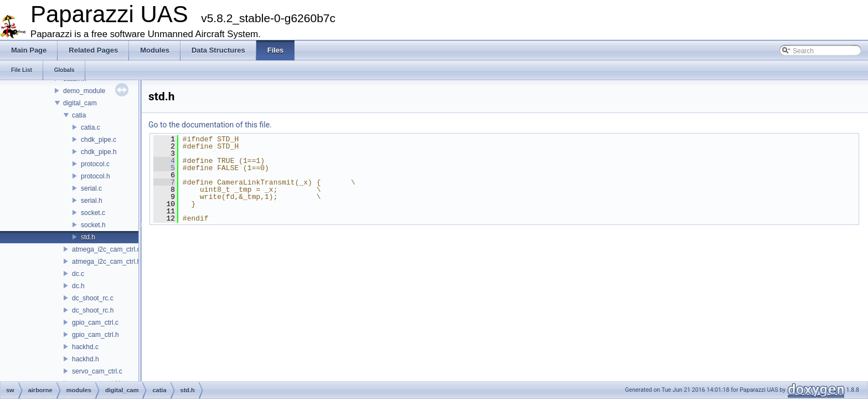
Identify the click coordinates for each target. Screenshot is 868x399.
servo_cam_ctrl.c (97, 371)
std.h (88, 237)
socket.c (93, 213)
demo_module (84, 91)
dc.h (78, 286)
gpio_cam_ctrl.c (95, 323)
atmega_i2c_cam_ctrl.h (106, 262)
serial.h (92, 201)
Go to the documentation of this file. (210, 125)
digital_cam (80, 103)
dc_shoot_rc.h (93, 310)
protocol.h (95, 176)
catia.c (91, 127)
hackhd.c (85, 347)
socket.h (93, 225)
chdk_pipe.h (99, 152)
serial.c (91, 188)
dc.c (78, 274)
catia (79, 115)
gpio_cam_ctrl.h (95, 335)
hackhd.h (86, 359)
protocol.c (95, 164)
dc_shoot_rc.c (93, 298)
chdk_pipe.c (99, 140)
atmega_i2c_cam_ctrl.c (106, 249)
